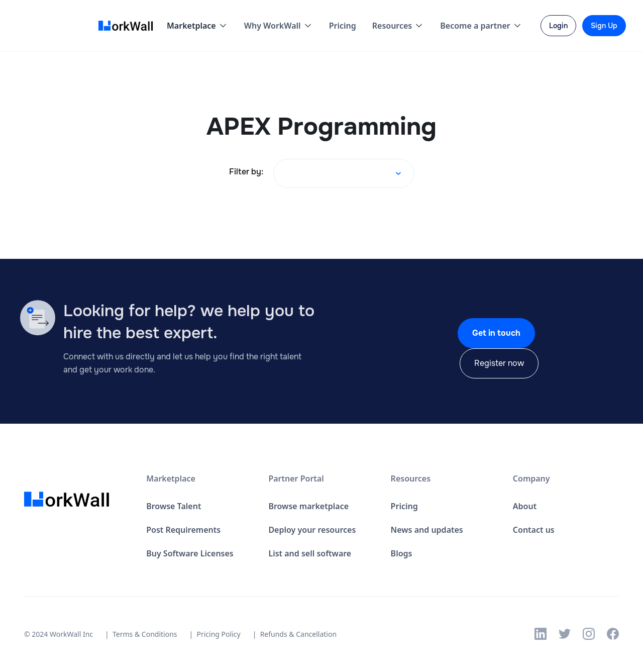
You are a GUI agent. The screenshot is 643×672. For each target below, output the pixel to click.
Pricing (343, 26)
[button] (197, 26)
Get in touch (496, 333)
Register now (499, 363)
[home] (129, 26)
